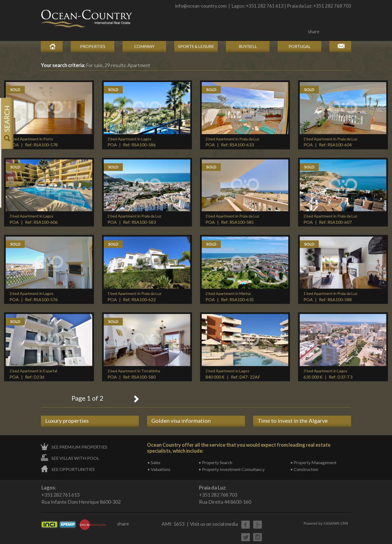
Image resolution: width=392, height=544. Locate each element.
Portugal (300, 46)
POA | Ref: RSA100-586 (132, 142)
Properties (93, 46)
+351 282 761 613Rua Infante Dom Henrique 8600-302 (81, 495)
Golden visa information (181, 421)
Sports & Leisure (196, 46)
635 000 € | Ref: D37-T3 (328, 374)
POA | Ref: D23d (33, 374)
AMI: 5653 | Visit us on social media (200, 524)
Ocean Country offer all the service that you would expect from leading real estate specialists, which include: (239, 448)
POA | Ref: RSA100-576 (34, 297)
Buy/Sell (248, 46)
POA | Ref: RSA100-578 (34, 142)
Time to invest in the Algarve (293, 421)
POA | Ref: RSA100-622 (134, 297)
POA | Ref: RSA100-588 (330, 297)
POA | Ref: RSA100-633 (232, 142)
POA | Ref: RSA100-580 (134, 374)
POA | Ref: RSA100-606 (34, 219)
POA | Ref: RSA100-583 (134, 219)
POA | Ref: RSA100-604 (330, 142)
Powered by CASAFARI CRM (326, 524)
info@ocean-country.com (201, 6)
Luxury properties (67, 421)
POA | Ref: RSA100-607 (330, 219)
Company (144, 46)
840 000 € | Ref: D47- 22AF (233, 374)
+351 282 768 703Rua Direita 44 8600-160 (225, 495)
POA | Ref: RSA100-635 (230, 297)
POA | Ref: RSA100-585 (232, 219)
